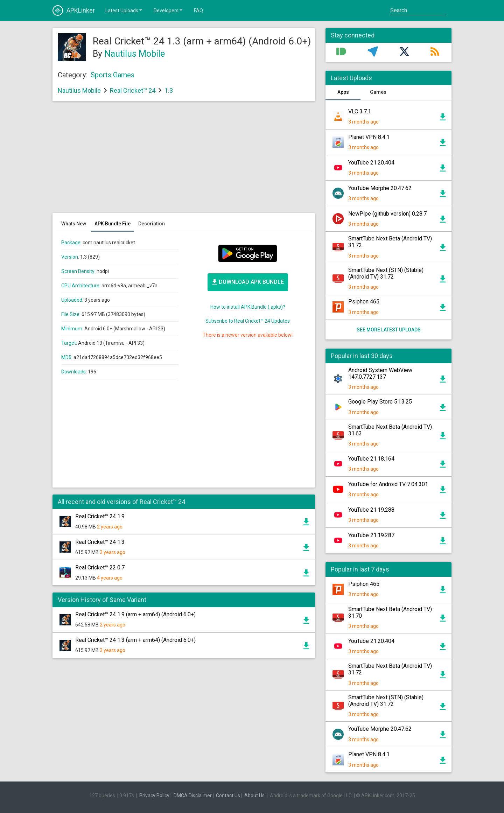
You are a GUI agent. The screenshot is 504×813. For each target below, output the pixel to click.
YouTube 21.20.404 (371, 163)
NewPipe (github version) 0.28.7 (387, 214)
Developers (169, 10)
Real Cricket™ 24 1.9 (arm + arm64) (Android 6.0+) (135, 614)
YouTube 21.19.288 (371, 510)
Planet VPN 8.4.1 (369, 137)
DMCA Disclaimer (193, 796)
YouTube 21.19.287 (371, 535)
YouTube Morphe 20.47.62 (380, 188)
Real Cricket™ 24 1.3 (100, 542)
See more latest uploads (389, 330)
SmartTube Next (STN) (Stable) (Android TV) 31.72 (386, 273)
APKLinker (74, 10)
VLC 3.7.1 (360, 111)
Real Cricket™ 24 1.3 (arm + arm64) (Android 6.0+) (135, 640)
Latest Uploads (124, 10)
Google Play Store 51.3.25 (380, 402)
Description (152, 224)
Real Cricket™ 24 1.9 (100, 516)
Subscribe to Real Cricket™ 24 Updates (248, 321)
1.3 (169, 90)
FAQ (198, 10)
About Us (254, 796)
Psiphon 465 (364, 302)
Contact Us (228, 796)
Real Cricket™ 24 (133, 90)
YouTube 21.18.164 (371, 459)
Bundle (248, 282)
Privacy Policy (154, 796)
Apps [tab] (343, 92)
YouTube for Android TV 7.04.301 (388, 484)
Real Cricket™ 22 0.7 (100, 567)
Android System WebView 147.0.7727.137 (380, 373)
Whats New (74, 224)
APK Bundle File (113, 224)
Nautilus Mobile (135, 54)
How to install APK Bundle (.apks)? (248, 307)
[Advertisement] (184, 161)
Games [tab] (378, 92)
